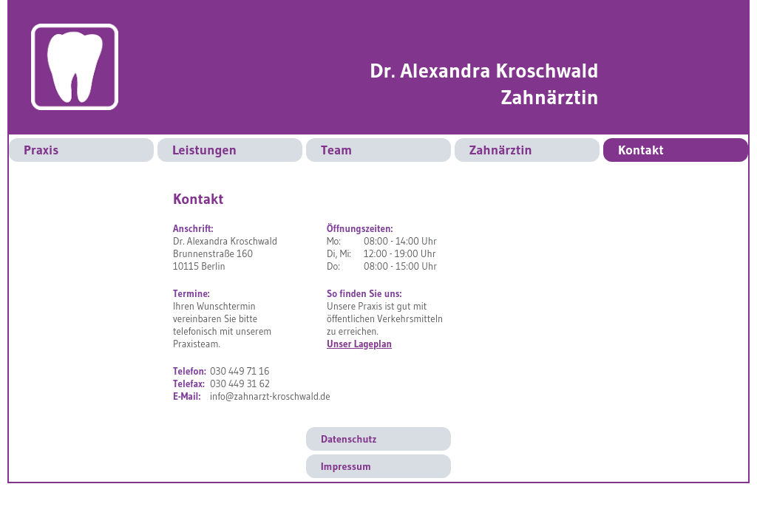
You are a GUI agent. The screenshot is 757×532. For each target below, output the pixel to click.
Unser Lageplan (359, 344)
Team (336, 150)
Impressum (346, 466)
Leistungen (204, 150)
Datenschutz (349, 439)
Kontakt (641, 150)
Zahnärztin (501, 150)
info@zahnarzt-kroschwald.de (270, 396)
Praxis (41, 150)
